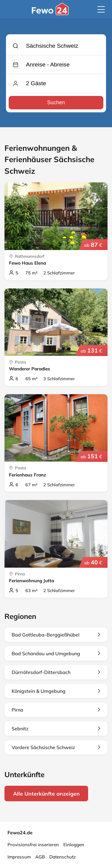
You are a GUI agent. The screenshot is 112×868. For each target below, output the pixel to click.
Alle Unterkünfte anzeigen (46, 794)
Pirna (56, 710)
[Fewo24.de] (51, 13)
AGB (40, 857)
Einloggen (74, 845)
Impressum (19, 857)
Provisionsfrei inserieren (33, 845)
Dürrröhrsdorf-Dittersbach (56, 672)
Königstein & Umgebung (56, 691)
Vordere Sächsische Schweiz (56, 747)
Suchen (56, 103)
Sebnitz (56, 729)
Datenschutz (63, 857)
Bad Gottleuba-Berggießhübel (56, 635)
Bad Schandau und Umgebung (56, 653)
